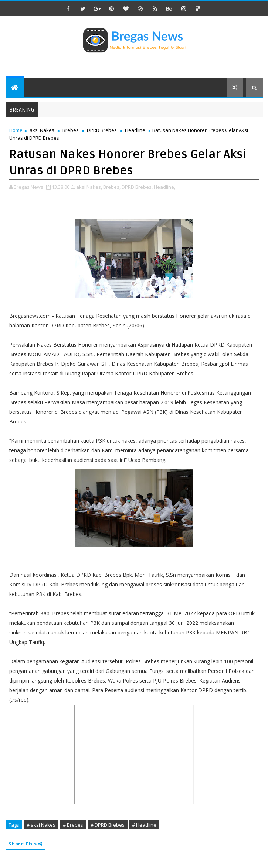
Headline (135, 130)
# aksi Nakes (41, 825)
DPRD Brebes (102, 130)
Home (16, 130)
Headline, (164, 187)
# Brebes (73, 825)
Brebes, (112, 187)
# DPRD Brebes (108, 825)
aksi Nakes (42, 130)
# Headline (144, 825)
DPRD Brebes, (137, 187)
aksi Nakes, (89, 187)
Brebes (71, 130)
